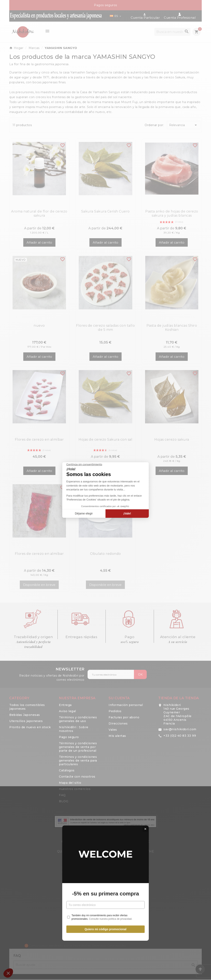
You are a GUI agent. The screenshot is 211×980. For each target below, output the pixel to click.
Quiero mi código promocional (105, 536)
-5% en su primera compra (105, 500)
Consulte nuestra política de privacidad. (111, 526)
